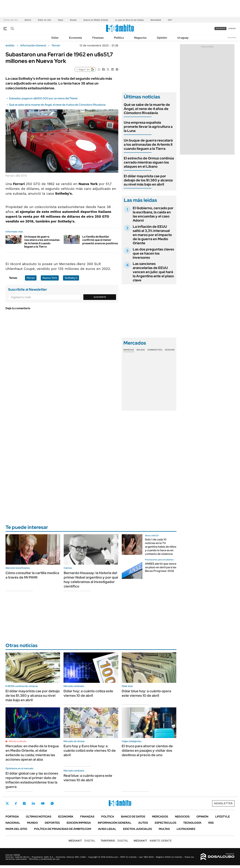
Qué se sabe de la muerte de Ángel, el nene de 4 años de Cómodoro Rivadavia (57, 105)
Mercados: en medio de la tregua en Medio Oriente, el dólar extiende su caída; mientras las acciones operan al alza (32, 753)
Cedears (170, 350)
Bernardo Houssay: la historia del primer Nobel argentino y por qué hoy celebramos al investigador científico (91, 580)
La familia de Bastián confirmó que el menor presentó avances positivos (100, 240)
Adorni (28, 20)
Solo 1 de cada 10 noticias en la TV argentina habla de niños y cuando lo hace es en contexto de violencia (161, 547)
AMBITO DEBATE (153, 841)
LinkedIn (33, 803)
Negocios (140, 38)
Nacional (13, 823)
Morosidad (156, 20)
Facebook (16, 803)
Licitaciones (186, 829)
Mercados (160, 817)
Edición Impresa (79, 823)
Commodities (155, 350)
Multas (164, 829)
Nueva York (50, 278)
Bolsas (141, 350)
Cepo (60, 20)
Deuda (73, 20)
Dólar (55, 38)
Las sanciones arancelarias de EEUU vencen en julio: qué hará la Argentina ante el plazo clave (153, 272)
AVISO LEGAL (107, 829)
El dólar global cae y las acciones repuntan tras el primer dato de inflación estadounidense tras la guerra (32, 780)
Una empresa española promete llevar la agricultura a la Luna (148, 127)
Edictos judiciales (137, 829)
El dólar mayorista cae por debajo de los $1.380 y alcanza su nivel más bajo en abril (148, 180)
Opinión (162, 38)
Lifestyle (223, 817)
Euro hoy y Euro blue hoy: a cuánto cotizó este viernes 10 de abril (90, 751)
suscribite (221, 28)
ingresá (232, 28)
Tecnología (192, 823)
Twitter (7, 803)
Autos (143, 823)
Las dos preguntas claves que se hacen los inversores (153, 253)
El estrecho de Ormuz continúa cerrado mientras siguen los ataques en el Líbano (149, 162)
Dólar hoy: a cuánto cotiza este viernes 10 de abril (88, 693)
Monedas (129, 350)
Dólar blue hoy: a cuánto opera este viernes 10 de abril (146, 693)
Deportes (52, 823)
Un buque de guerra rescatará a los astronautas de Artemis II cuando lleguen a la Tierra (42, 242)
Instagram (24, 803)
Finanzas (98, 38)
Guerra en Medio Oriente (96, 20)
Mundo (32, 823)
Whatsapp (52, 803)
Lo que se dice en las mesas (129, 20)
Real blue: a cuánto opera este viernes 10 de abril (88, 778)
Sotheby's (71, 278)
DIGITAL (82, 841)
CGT (170, 20)
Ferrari (56, 46)
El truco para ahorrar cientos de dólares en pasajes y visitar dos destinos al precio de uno (147, 751)
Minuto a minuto (18, 741)
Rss (211, 823)
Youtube (43, 803)
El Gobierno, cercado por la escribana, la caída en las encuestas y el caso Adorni (153, 214)
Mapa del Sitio (16, 829)
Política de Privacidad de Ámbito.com (63, 829)
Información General (33, 46)
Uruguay (183, 38)
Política (119, 38)
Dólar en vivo (44, 20)
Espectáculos (166, 823)
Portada (12, 817)
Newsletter (232, 38)
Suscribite (100, 297)
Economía (75, 38)
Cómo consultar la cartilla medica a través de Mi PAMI (32, 575)
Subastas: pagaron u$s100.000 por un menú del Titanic (43, 98)
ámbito (10, 46)
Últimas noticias (39, 817)
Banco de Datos (133, 817)
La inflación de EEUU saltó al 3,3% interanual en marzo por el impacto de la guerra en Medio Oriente (152, 235)
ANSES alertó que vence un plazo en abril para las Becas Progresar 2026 (161, 567)
